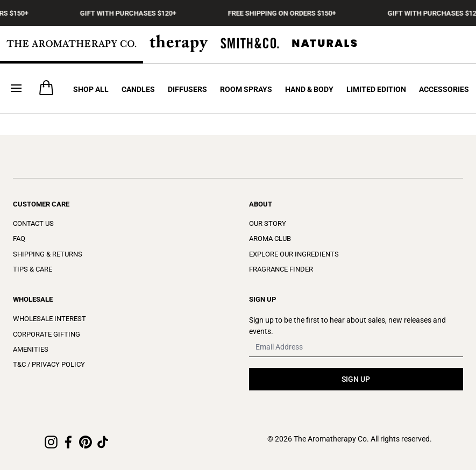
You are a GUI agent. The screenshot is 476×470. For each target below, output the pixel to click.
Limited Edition (376, 89)
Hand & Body (309, 89)
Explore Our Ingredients (294, 254)
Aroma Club (270, 238)
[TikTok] (103, 442)
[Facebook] (68, 442)
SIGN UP (356, 379)
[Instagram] (51, 442)
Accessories (444, 89)
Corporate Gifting (47, 334)
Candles (138, 89)
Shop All (91, 89)
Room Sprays (246, 89)
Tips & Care (33, 269)
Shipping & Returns (48, 254)
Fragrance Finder (281, 269)
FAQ (19, 238)
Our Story (268, 223)
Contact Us (33, 223)
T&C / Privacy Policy (49, 364)
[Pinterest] (86, 442)
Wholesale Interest (49, 319)
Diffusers (187, 89)
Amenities (31, 349)
